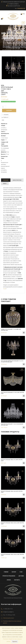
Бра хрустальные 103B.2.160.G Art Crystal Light (12, 492)
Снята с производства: (5, 133)
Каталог (14, 47)
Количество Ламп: (4, 157)
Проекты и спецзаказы (9, 576)
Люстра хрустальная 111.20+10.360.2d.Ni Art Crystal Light (12, 425)
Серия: (3, 140)
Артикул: (3, 136)
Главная (8, 47)
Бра (18, 47)
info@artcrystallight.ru (14, 4)
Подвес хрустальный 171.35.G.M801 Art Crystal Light (11, 330)
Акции (5, 289)
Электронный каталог (9, 618)
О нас (21, 572)
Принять (15, 642)
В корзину (9, 110)
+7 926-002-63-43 (21, 8)
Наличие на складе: (4, 125)
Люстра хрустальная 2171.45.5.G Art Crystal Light (13, 393)
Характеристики (17, 180)
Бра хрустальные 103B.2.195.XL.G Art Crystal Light (12, 555)
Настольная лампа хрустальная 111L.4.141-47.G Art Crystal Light (12, 361)
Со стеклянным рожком (13, 49)
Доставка (21, 576)
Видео (5, 184)
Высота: (3, 154)
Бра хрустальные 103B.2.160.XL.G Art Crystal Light (12, 523)
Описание (6, 180)
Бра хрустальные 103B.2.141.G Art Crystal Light (12, 460)
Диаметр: (4, 152)
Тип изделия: (5, 146)
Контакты (17, 580)
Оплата (9, 580)
